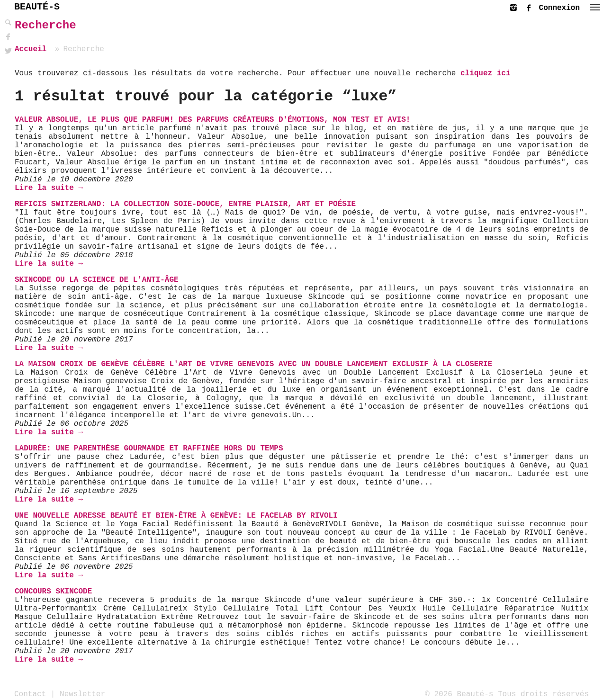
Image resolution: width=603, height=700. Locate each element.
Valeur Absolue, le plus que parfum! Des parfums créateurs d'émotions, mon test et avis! (212, 120)
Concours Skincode (53, 592)
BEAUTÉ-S (37, 7)
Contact (30, 694)
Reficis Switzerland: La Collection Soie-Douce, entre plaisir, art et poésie (185, 204)
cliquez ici (486, 73)
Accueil (31, 49)
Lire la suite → (49, 188)
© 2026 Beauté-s (459, 694)
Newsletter (82, 694)
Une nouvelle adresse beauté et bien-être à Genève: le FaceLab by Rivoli (176, 516)
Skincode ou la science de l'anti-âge (97, 280)
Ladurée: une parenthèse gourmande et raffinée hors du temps (149, 449)
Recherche (45, 25)
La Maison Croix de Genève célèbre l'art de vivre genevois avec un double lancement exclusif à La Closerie (253, 364)
